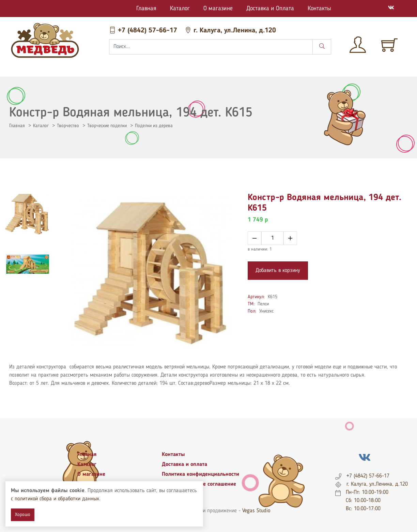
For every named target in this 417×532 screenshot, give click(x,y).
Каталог (180, 9)
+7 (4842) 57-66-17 (144, 31)
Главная (146, 9)
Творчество (68, 126)
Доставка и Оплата (270, 9)
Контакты (319, 9)
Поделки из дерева (154, 126)
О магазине (218, 9)
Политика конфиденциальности (200, 474)
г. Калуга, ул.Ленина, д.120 (230, 31)
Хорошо (23, 515)
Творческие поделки (107, 126)
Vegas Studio (256, 511)
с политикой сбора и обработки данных (55, 499)
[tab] (27, 214)
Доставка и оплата (184, 465)
